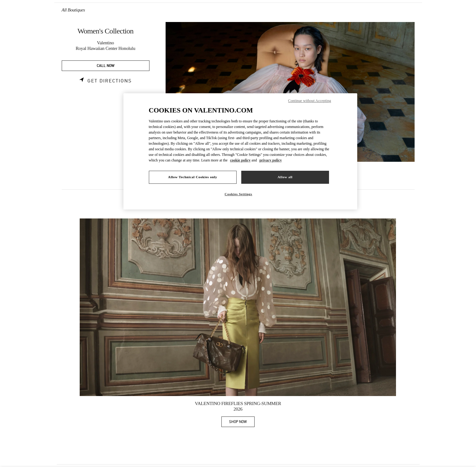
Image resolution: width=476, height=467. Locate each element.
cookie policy (240, 160)
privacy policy (270, 160)
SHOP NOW (242, 423)
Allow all (285, 177)
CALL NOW (106, 66)
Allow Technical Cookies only (193, 177)
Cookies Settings (238, 194)
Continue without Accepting (309, 101)
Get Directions (110, 81)
